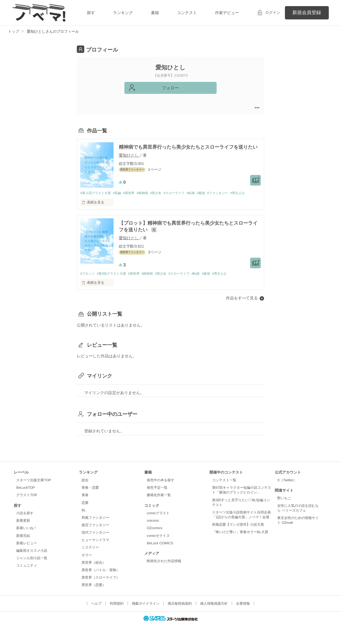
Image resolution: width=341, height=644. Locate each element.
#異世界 (133, 193)
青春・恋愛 (90, 495)
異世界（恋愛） (94, 593)
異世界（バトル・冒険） (101, 578)
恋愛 (85, 510)
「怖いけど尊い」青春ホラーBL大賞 (240, 540)
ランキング (123, 13)
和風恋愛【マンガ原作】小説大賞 (238, 532)
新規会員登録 (307, 12)
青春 (85, 503)
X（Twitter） (287, 488)
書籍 (155, 13)
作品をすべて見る (242, 306)
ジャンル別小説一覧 (32, 566)
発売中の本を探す (161, 488)
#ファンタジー (232, 193)
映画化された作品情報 (164, 569)
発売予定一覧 (157, 495)
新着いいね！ (27, 536)
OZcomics (154, 536)
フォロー (170, 88)
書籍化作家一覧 (159, 503)
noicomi (153, 528)
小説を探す (25, 521)
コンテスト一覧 (224, 488)
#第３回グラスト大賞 (97, 193)
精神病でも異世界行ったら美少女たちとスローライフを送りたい (188, 147)
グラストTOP (27, 503)
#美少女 (163, 193)
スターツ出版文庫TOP (33, 488)
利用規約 (117, 611)
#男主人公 (88, 200)
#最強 (214, 193)
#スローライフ (184, 193)
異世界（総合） (94, 570)
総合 (85, 488)
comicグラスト (158, 521)
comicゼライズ (158, 543)
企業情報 (243, 611)
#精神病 (149, 193)
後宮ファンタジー (95, 533)
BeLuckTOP (26, 495)
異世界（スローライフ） (101, 585)
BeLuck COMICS (160, 551)
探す (91, 13)
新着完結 (23, 543)
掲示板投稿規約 (180, 611)
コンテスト (187, 13)
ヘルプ (96, 611)
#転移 (202, 193)
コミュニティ (27, 573)
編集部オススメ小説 (32, 559)
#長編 (120, 193)
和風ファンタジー (95, 526)
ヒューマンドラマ (95, 548)
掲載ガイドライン (146, 611)
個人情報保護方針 (214, 611)
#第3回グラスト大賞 (114, 281)
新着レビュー (27, 551)
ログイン (273, 12)
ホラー (87, 563)
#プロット (88, 281)
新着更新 (23, 528)
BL (84, 518)
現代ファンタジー (95, 540)
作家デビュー (227, 13)
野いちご (284, 506)
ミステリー (90, 555)
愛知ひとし (129, 155)
